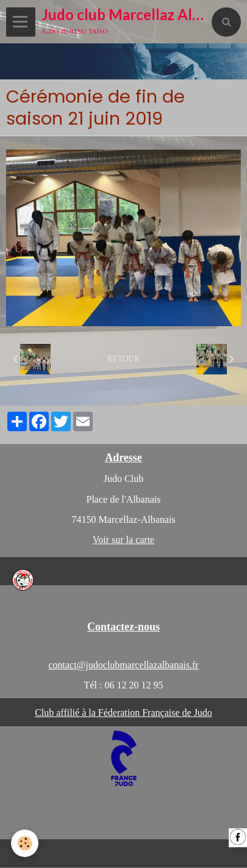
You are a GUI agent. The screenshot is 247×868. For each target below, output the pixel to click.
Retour (123, 359)
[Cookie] (25, 843)
